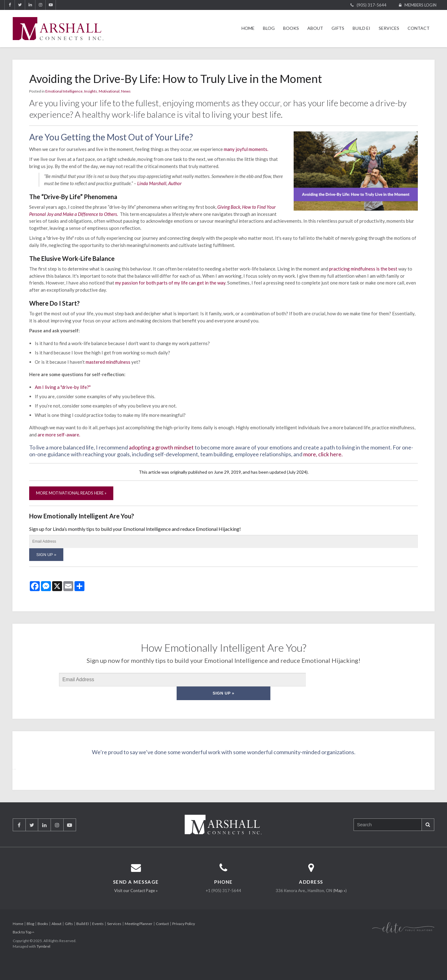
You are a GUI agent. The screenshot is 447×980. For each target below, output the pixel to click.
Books (291, 28)
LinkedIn (30, 5)
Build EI (361, 28)
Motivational (109, 91)
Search (428, 840)
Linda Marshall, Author (159, 183)
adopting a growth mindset (161, 447)
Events (98, 939)
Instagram (40, 5)
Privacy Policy (184, 939)
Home (248, 28)
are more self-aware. (59, 435)
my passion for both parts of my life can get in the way (170, 283)
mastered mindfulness (108, 362)
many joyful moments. (246, 149)
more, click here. (323, 454)
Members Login (420, 5)
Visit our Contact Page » (136, 906)
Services (389, 28)
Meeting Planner (139, 939)
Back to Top (24, 947)
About (315, 28)
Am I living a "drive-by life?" (63, 387)
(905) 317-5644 (372, 5)
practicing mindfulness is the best (363, 269)
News (126, 91)
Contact (419, 28)
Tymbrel (43, 962)
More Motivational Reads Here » (71, 493)
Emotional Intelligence (64, 91)
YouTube (51, 5)
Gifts (338, 28)
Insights (91, 91)
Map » (340, 906)
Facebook (10, 5)
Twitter (20, 5)
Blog (269, 28)
